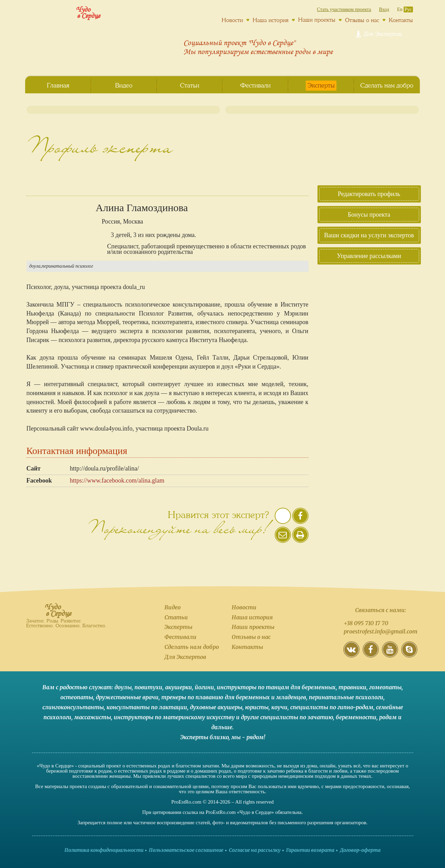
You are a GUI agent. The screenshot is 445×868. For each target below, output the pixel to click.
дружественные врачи (127, 697)
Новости (232, 20)
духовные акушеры (216, 707)
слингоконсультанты (73, 707)
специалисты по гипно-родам (332, 707)
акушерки (179, 687)
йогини (204, 687)
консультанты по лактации (147, 707)
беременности (356, 717)
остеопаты (77, 697)
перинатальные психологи (346, 697)
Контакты (401, 20)
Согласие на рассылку (255, 850)
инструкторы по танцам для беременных (276, 687)
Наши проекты (317, 20)
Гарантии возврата (310, 850)
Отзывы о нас (362, 20)
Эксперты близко (204, 737)
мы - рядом (247, 737)
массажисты (93, 717)
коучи (279, 707)
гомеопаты (385, 687)
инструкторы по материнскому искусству (174, 717)
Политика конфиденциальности (104, 850)
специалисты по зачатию (297, 717)
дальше (222, 727)
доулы (123, 687)
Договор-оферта (360, 850)
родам (388, 717)
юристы (257, 707)
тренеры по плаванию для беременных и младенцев (234, 697)
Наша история (271, 20)
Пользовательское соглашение (186, 850)
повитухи (148, 687)
